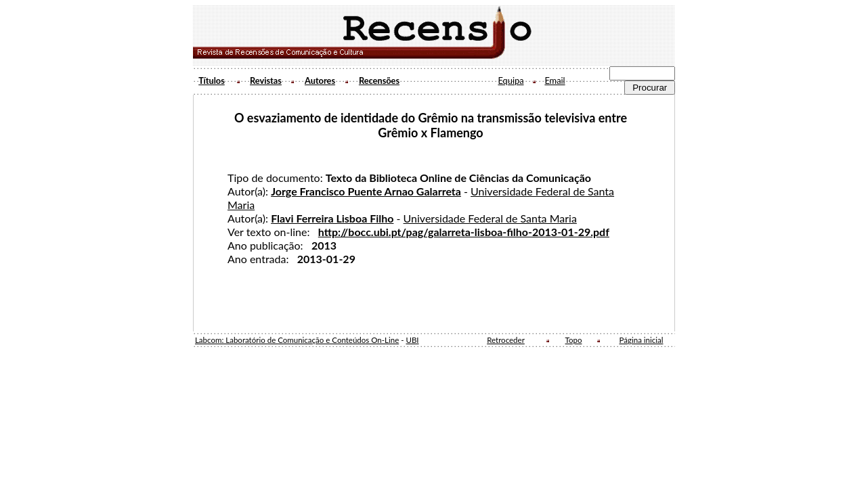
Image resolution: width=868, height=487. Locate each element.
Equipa (511, 80)
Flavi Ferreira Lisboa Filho (332, 218)
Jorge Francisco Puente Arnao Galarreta (366, 191)
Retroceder (506, 340)
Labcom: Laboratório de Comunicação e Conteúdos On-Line (297, 340)
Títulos (212, 80)
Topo (574, 340)
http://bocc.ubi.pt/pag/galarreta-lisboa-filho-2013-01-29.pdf (464, 232)
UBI (412, 340)
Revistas (266, 80)
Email (555, 80)
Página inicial (642, 340)
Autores (320, 80)
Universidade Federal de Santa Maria (490, 218)
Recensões (379, 80)
